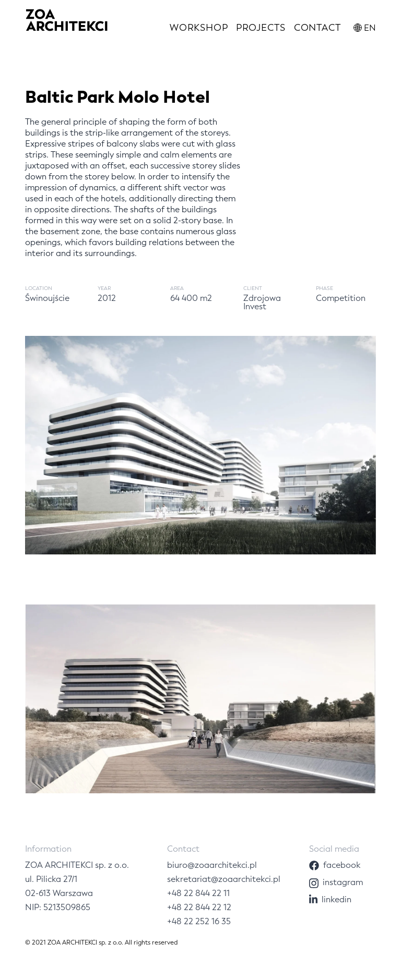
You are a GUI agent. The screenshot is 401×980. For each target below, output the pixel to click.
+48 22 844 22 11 (198, 893)
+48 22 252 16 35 (199, 921)
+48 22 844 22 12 (199, 907)
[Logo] (67, 22)
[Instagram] (343, 882)
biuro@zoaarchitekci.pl (212, 865)
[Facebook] (343, 865)
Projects (261, 28)
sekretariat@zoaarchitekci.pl (224, 879)
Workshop (199, 28)
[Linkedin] (343, 899)
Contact (317, 28)
